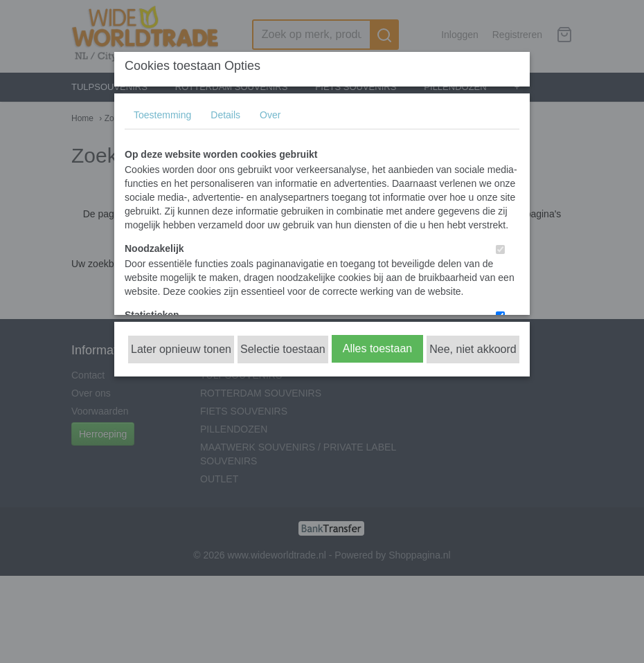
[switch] (500, 249)
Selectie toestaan (283, 349)
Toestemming (162, 115)
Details (225, 115)
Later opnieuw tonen (181, 349)
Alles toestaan (378, 348)
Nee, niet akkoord (473, 349)
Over (270, 115)
